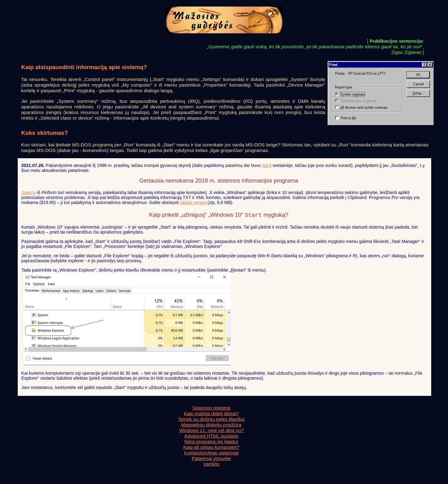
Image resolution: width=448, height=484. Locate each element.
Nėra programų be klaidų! (211, 442)
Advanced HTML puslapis (211, 437)
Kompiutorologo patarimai (211, 453)
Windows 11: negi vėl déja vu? (211, 431)
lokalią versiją (193, 202)
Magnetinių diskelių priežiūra (211, 425)
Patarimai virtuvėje (211, 459)
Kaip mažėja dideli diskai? (211, 414)
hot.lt (267, 165)
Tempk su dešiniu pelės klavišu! (211, 420)
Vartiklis (211, 465)
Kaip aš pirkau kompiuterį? (211, 448)
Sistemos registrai (211, 408)
